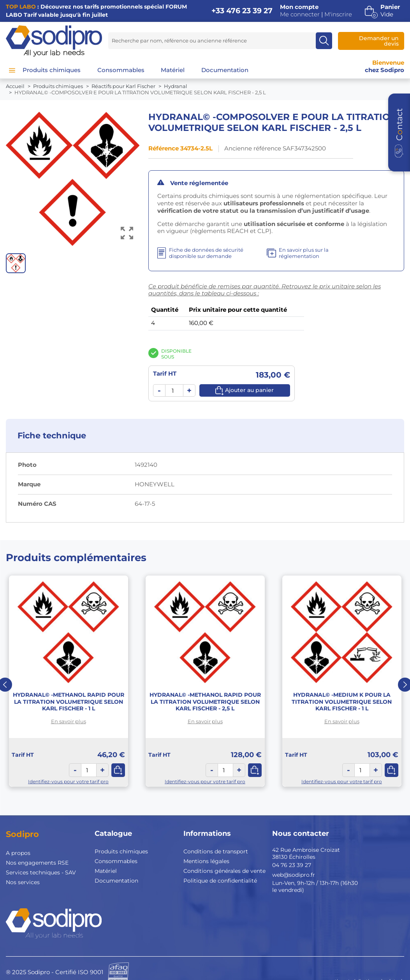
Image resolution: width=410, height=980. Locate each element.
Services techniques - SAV (41, 872)
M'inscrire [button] (338, 14)
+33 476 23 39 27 (242, 11)
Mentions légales (206, 861)
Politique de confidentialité (220, 881)
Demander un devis (379, 41)
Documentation (116, 881)
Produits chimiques (121, 851)
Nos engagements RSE (37, 863)
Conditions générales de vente (224, 871)
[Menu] (12, 70)
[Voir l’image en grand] (127, 233)
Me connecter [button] (300, 14)
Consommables (116, 861)
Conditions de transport (216, 851)
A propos (18, 853)
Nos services (23, 882)
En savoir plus (69, 721)
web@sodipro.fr (294, 875)
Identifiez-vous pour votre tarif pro (68, 781)
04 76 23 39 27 (292, 865)
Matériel (106, 871)
